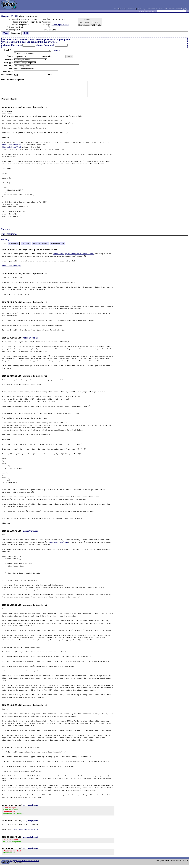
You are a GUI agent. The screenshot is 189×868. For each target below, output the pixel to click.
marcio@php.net (30, 531)
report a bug (141, 9)
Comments (14, 243)
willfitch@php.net (31, 338)
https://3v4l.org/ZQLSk (12, 266)
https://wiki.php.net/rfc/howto (25, 831)
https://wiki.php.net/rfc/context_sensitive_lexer (74, 254)
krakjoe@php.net (30, 805)
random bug (180, 9)
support (123, 9)
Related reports (58, 243)
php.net (116, 9)
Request (6, 16)
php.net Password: (45, 45)
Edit (26, 33)
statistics (172, 9)
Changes (26, 243)
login (187, 9)
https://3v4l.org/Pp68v (12, 145)
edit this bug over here (46, 42)
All (4, 243)
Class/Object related (60, 25)
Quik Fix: (9, 50)
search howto (163, 9)
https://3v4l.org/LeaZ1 (59, 542)
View (6, 33)
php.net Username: (12, 45)
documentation (131, 9)
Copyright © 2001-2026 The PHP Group (25, 864)
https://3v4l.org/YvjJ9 (12, 147)
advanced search (152, 9)
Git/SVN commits (40, 243)
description (56, 50)
